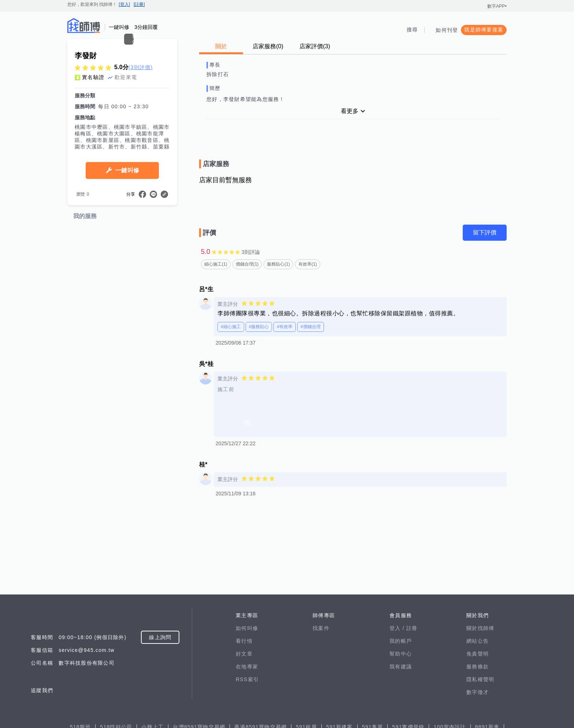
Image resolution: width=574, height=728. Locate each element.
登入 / (398, 699)
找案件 (321, 699)
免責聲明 (478, 725)
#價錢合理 (311, 327)
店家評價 (315, 46)
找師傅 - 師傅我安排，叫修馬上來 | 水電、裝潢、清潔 (84, 26)
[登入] (124, 4)
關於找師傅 (480, 699)
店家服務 (268, 46)
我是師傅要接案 (484, 30)
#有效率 (285, 327)
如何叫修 (247, 699)
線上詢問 (160, 709)
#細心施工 (231, 327)
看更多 (350, 111)
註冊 (412, 699)
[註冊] (139, 4)
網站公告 (478, 712)
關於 (221, 46)
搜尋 (412, 30)
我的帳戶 (401, 712)
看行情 (244, 712)
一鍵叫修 (127, 242)
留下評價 (485, 232)
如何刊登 (447, 30)
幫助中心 (401, 725)
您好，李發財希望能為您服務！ (246, 99)
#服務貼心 (259, 327)
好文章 (244, 725)
